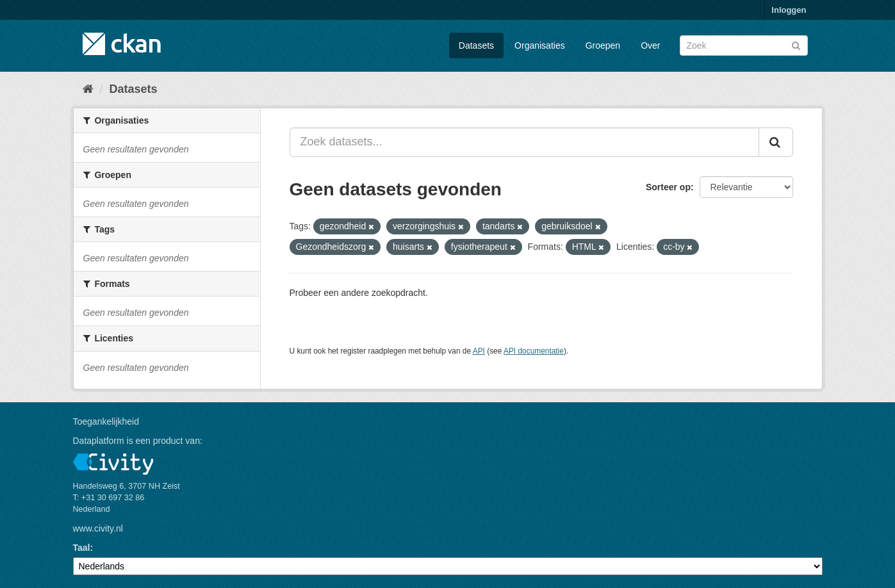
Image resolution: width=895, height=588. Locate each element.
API (479, 351)
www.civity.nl (98, 528)
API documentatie (534, 351)
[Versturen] (796, 45)
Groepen (603, 45)
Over (650, 45)
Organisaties (540, 45)
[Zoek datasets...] (524, 142)
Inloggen (789, 10)
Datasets (476, 45)
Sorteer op (668, 187)
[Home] (88, 89)
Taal (82, 548)
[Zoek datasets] (744, 45)
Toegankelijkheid (106, 421)
